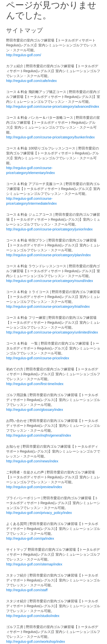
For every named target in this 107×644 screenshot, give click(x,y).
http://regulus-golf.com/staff (27, 590)
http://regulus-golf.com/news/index (32, 461)
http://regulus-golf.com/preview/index (34, 487)
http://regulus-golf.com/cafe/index (31, 81)
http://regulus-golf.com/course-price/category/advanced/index (53, 107)
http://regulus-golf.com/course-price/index (38, 358)
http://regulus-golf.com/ (24, 55)
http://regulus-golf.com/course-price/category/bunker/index (50, 137)
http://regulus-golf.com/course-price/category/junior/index (49, 229)
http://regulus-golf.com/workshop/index (36, 642)
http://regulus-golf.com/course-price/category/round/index (50, 281)
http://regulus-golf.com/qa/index (30, 538)
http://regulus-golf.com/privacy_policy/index (39, 513)
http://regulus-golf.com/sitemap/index (34, 564)
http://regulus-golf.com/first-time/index (35, 384)
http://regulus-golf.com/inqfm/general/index (39, 435)
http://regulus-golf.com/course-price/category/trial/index (48, 307)
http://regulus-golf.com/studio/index (33, 616)
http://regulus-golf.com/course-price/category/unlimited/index (52, 332)
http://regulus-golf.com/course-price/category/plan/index (48, 255)
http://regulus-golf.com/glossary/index (35, 410)
